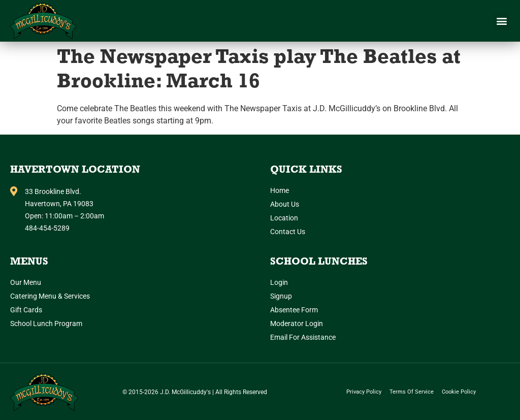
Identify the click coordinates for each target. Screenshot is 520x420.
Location (284, 218)
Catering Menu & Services (50, 296)
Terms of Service (412, 392)
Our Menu (26, 282)
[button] (501, 21)
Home (280, 190)
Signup (281, 296)
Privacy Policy (364, 392)
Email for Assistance (303, 337)
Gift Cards (26, 310)
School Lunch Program (46, 324)
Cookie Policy (459, 392)
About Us (285, 204)
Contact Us (288, 232)
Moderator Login (297, 324)
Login (279, 282)
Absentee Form (294, 310)
